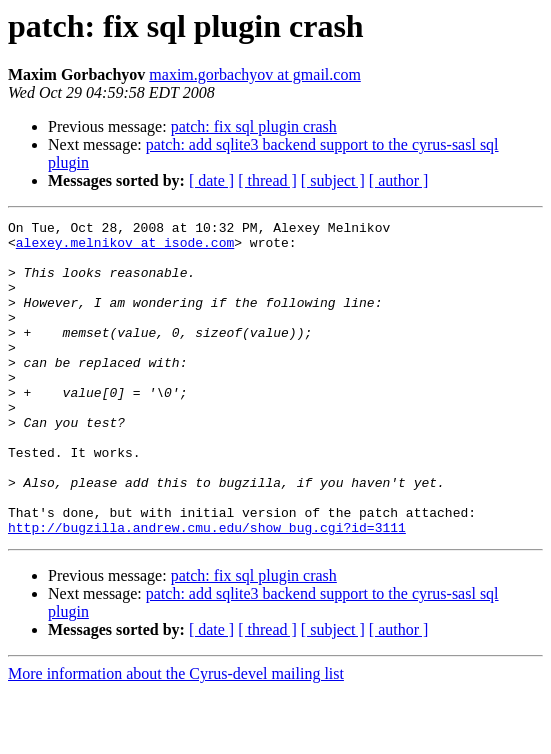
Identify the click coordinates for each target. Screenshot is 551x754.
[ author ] (399, 180)
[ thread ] (267, 180)
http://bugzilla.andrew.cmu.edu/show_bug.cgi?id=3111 (207, 590)
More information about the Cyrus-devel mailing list (176, 736)
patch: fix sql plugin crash (254, 126)
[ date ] (211, 180)
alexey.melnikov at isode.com (125, 248)
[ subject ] (333, 180)
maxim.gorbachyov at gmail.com (255, 74)
